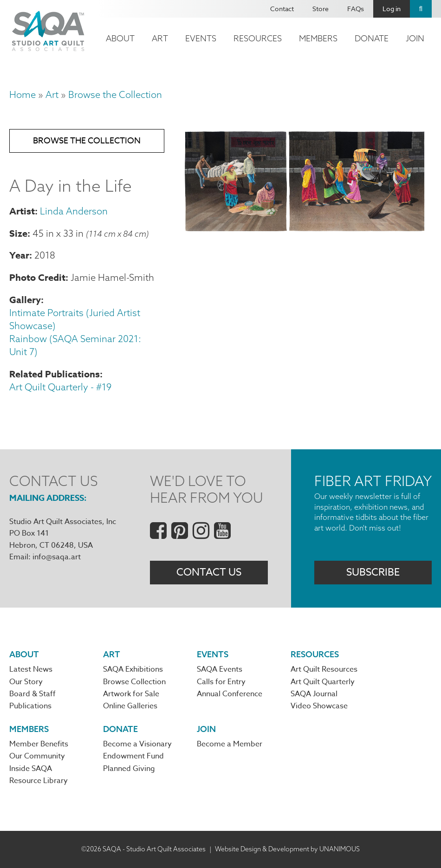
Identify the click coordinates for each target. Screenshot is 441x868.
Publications (30, 706)
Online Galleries (130, 706)
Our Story (26, 682)
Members (318, 38)
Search (421, 9)
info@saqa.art (57, 557)
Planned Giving (129, 769)
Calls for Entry (221, 682)
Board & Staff (32, 694)
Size (18, 233)
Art (160, 38)
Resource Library (39, 781)
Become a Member (230, 744)
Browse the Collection (115, 94)
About (120, 38)
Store (321, 9)
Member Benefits (39, 744)
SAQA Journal (314, 694)
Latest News (31, 669)
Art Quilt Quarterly (323, 682)
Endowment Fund (133, 756)
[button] (305, 230)
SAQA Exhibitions (133, 669)
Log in (392, 9)
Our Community (37, 756)
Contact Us (209, 572)
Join (415, 38)
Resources (258, 38)
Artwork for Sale (131, 694)
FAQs (356, 9)
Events (201, 38)
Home (23, 94)
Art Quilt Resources (324, 669)
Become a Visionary (137, 744)
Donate (372, 38)
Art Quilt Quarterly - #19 (60, 387)
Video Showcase (319, 706)
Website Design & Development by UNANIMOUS (287, 849)
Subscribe (373, 572)
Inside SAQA (31, 769)
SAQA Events (220, 669)
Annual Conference (230, 694)
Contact (282, 9)
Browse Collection (134, 682)
